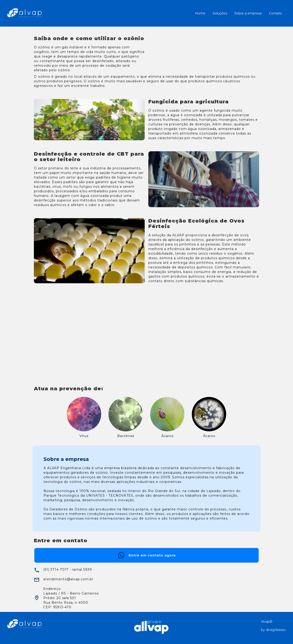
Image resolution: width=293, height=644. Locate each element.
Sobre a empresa (248, 13)
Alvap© (267, 622)
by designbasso (273, 630)
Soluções (220, 13)
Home (200, 13)
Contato (275, 13)
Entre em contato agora (147, 555)
